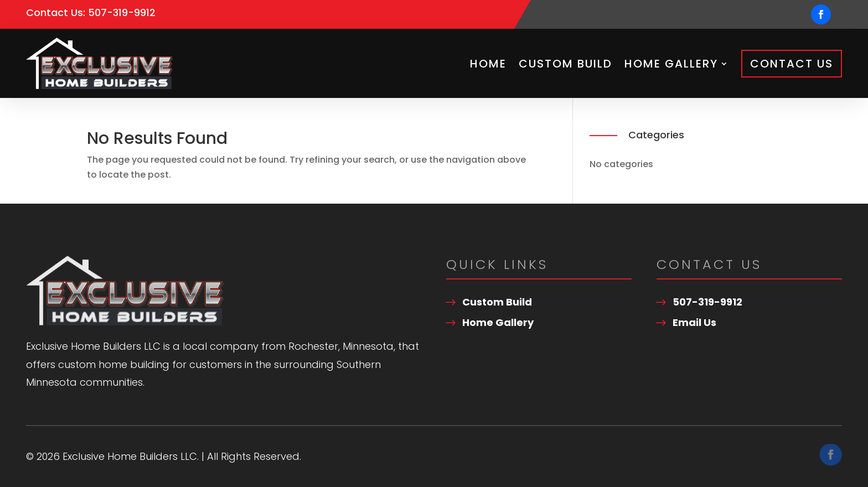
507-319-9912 (122, 12)
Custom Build (565, 64)
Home (488, 64)
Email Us (694, 322)
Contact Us (792, 64)
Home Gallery (671, 64)
